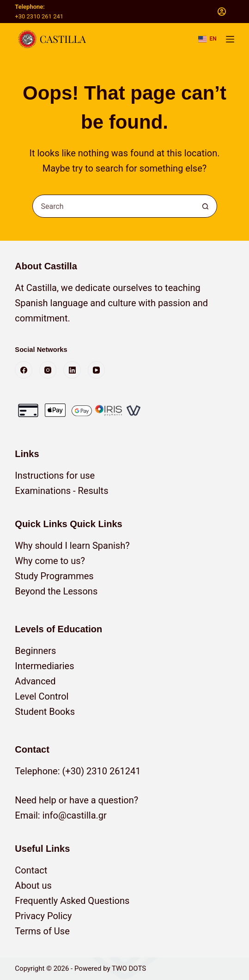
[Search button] (206, 206)
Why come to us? (50, 561)
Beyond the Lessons (56, 591)
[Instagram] (48, 370)
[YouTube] (97, 370)
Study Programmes (54, 576)
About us (33, 885)
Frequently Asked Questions (72, 901)
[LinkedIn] (72, 370)
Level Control (42, 696)
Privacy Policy (43, 916)
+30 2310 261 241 (39, 16)
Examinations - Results (61, 491)
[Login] (222, 12)
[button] (207, 39)
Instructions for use (55, 475)
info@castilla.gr (75, 815)
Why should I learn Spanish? (72, 546)
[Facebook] (24, 370)
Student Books (45, 712)
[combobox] (114, 206)
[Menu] (230, 39)
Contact (31, 870)
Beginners (35, 651)
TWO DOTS (129, 968)
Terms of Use (42, 931)
